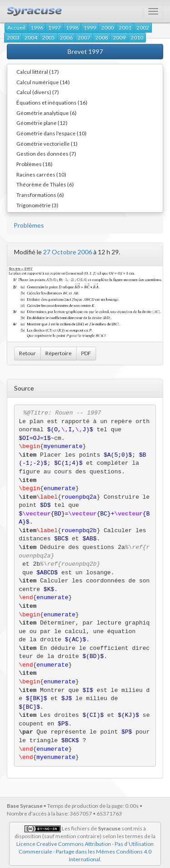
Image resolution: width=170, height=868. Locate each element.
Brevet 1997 (85, 51)
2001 (125, 27)
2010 (137, 37)
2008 (102, 37)
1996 (37, 27)
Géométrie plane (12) (42, 123)
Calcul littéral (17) (38, 72)
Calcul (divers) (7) (38, 92)
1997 (54, 27)
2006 (66, 37)
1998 (72, 27)
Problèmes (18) (34, 164)
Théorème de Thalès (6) (45, 184)
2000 (107, 27)
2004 (31, 37)
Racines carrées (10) (41, 174)
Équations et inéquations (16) (52, 102)
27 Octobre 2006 (68, 252)
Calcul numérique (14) (43, 82)
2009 (119, 37)
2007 (84, 37)
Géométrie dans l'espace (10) (51, 133)
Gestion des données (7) (46, 153)
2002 (143, 27)
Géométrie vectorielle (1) (47, 143)
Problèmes (29, 225)
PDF (86, 353)
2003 (13, 37)
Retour (27, 353)
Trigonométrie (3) (37, 205)
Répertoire (58, 353)
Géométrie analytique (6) (46, 113)
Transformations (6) (40, 195)
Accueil (16, 27)
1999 (90, 27)
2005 (49, 37)
